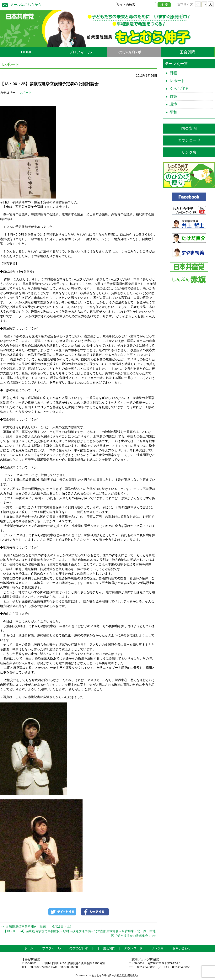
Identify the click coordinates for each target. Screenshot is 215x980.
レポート (25, 93)
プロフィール (80, 52)
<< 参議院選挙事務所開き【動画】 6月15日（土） (37, 927)
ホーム (29, 948)
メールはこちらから (21, 4)
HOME (27, 52)
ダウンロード (189, 140)
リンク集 (189, 152)
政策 (173, 96)
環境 (173, 104)
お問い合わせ (182, 948)
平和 (173, 112)
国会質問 (187, 52)
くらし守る (179, 88)
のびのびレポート (134, 52)
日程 (173, 73)
